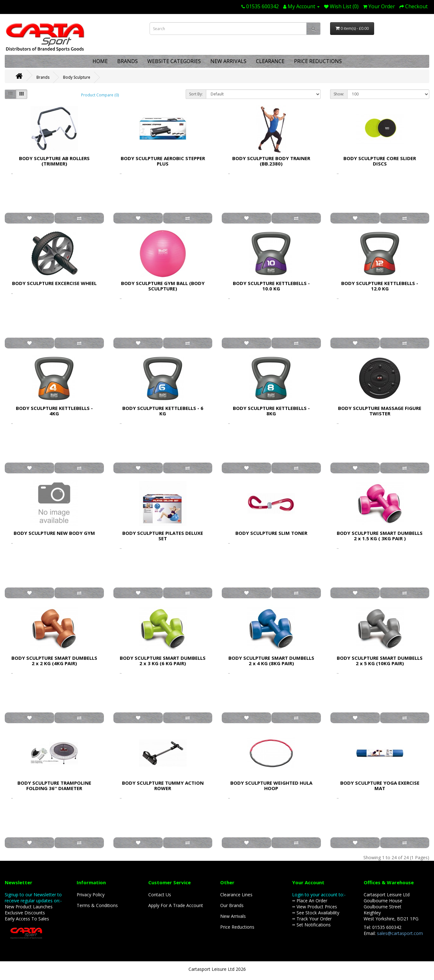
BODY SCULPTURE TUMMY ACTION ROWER (163, 785)
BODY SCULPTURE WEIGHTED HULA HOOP (271, 785)
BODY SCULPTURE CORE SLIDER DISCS (380, 161)
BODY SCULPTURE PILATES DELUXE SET (163, 536)
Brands (43, 77)
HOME (100, 61)
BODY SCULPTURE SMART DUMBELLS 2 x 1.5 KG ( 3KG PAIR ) (380, 536)
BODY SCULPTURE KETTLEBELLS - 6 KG (163, 411)
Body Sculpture (77, 77)
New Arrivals (233, 916)
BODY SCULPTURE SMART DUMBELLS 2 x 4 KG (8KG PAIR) (271, 661)
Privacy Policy (91, 895)
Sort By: (196, 94)
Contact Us (160, 895)
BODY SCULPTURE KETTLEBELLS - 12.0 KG (380, 286)
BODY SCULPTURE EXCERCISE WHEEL (54, 283)
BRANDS (128, 61)
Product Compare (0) (100, 95)
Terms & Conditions (97, 905)
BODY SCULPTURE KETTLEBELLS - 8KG (271, 411)
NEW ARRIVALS (228, 61)
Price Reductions (237, 927)
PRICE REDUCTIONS (318, 61)
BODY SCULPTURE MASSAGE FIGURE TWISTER (380, 411)
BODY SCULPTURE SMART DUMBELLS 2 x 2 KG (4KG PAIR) (54, 661)
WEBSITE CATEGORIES (174, 61)
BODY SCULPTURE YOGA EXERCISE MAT (380, 785)
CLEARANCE (270, 61)
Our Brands (232, 905)
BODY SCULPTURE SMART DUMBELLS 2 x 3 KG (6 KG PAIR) (163, 661)
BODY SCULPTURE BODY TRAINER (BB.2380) (271, 161)
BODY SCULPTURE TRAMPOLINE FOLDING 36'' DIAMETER (54, 785)
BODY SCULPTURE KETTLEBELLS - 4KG (54, 411)
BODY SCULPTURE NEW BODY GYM (54, 533)
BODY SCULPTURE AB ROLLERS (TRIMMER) (54, 161)
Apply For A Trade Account (176, 905)
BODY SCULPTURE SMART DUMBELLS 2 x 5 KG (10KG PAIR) (380, 661)
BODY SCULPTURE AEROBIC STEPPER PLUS (163, 161)
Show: (339, 94)
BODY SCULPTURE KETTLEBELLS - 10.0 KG (271, 286)
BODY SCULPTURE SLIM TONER (271, 533)
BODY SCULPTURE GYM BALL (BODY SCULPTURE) (163, 286)
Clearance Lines (236, 895)
